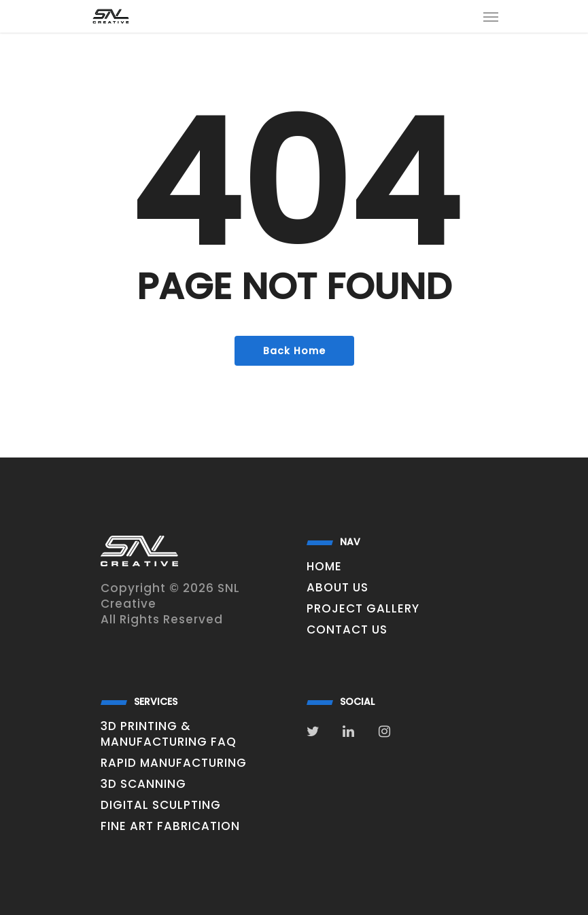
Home (324, 567)
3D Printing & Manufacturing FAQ (169, 734)
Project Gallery (363, 609)
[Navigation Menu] (491, 16)
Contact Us (347, 630)
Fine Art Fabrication (170, 826)
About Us (338, 588)
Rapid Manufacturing (174, 763)
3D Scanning (143, 784)
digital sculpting (161, 805)
